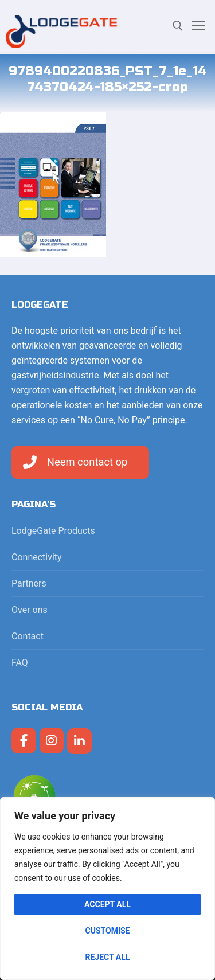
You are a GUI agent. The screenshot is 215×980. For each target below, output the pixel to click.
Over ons (30, 610)
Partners (29, 583)
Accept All (107, 904)
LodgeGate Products (54, 531)
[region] (107, 889)
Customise (108, 931)
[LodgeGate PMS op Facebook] (24, 741)
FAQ (20, 663)
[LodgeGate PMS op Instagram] (52, 741)
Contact (28, 636)
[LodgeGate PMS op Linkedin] (79, 741)
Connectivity (38, 557)
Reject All (108, 957)
